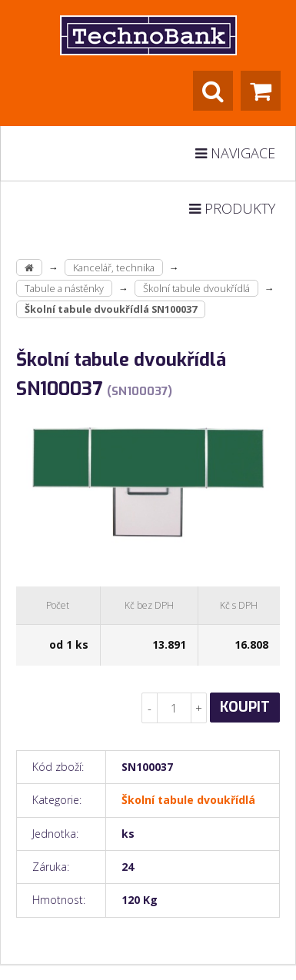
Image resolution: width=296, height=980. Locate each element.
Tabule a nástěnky (64, 288)
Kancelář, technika (114, 267)
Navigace (235, 153)
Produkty (232, 208)
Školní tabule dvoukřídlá (196, 288)
